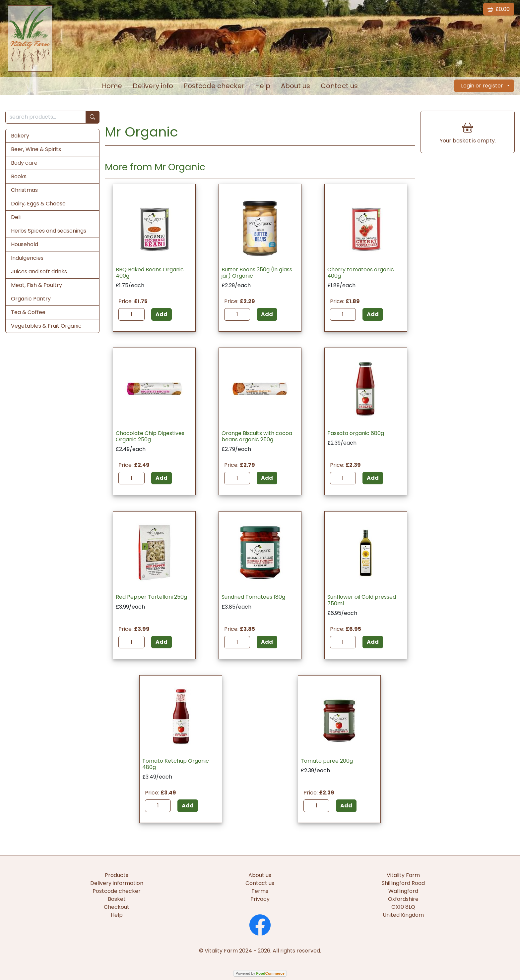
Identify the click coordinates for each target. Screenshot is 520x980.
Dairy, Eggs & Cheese (38, 204)
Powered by (260, 973)
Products (117, 875)
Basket (117, 899)
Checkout (117, 907)
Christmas (24, 190)
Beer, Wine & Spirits (36, 149)
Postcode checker (214, 86)
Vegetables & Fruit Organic (46, 326)
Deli (16, 217)
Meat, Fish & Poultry (36, 285)
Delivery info (153, 86)
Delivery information (117, 883)
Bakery (20, 136)
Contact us (339, 86)
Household (25, 244)
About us (295, 86)
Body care (24, 163)
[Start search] (93, 117)
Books (19, 176)
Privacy (260, 899)
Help (263, 86)
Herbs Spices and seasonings (49, 231)
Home (112, 86)
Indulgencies (27, 258)
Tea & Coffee (28, 312)
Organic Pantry (31, 299)
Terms (260, 891)
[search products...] (46, 117)
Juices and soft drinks (39, 272)
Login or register (482, 86)
